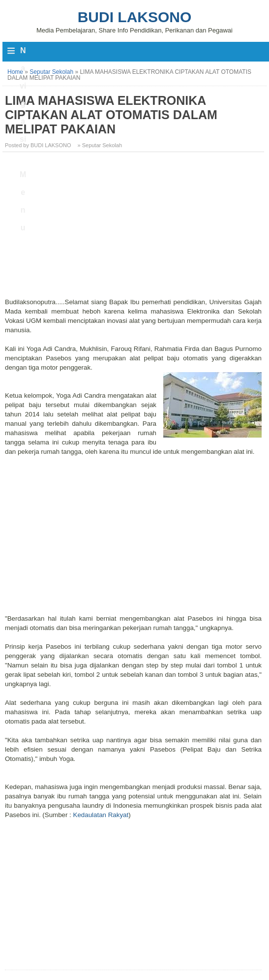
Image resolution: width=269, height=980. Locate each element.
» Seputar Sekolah (100, 145)
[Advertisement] (134, 228)
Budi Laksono (135, 17)
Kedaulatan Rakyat (101, 815)
